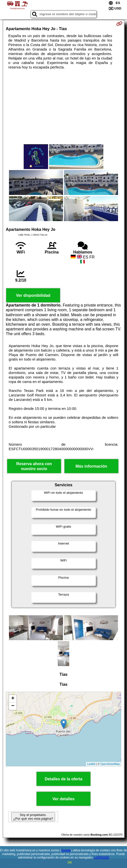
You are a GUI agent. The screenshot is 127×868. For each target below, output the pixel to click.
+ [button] (13, 699)
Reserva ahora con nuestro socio (34, 466)
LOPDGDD (101, 858)
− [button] (13, 706)
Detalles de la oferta (63, 779)
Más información (91, 466)
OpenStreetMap (110, 764)
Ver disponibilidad (33, 295)
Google (66, 850)
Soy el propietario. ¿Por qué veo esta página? (33, 817)
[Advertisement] (63, 107)
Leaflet (91, 764)
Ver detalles (64, 799)
